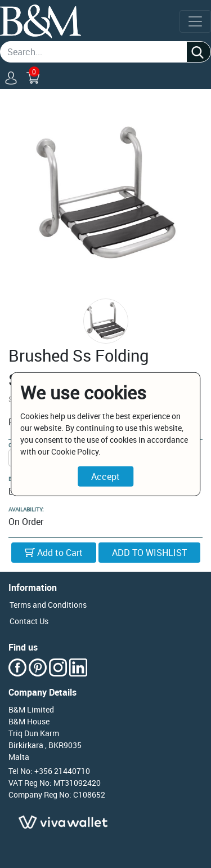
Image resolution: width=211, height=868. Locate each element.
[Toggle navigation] (195, 21)
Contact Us (29, 621)
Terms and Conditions (48, 605)
